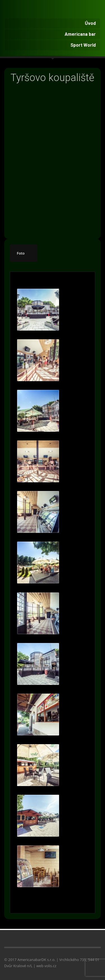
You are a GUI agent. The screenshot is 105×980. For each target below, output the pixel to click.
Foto (21, 253)
